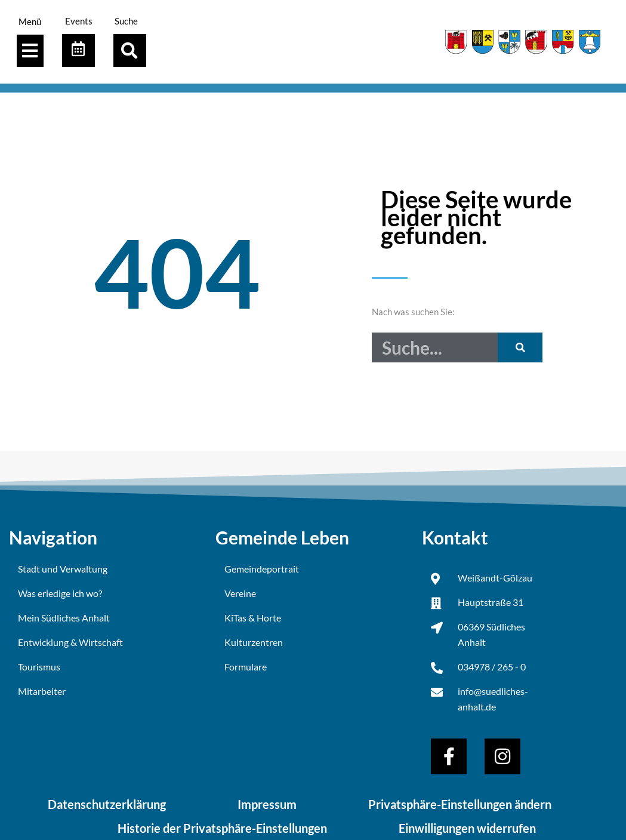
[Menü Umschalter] (30, 51)
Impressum (267, 804)
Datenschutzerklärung (107, 804)
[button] (130, 50)
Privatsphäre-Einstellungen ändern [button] (460, 804)
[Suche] (520, 347)
